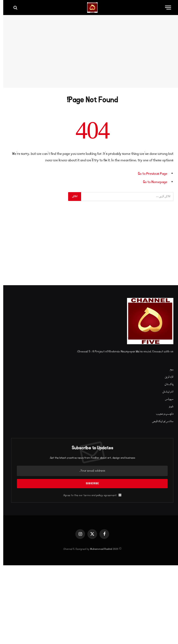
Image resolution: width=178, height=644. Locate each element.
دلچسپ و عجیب (161, 414)
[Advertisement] (89, 51)
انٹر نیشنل (165, 392)
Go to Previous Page (149, 174)
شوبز (168, 407)
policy (96, 495)
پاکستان (166, 384)
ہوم (168, 370)
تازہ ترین (166, 377)
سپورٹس (166, 399)
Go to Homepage (152, 182)
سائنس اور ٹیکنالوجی (159, 421)
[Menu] (165, 8)
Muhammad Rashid (98, 549)
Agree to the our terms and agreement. (89, 495)
